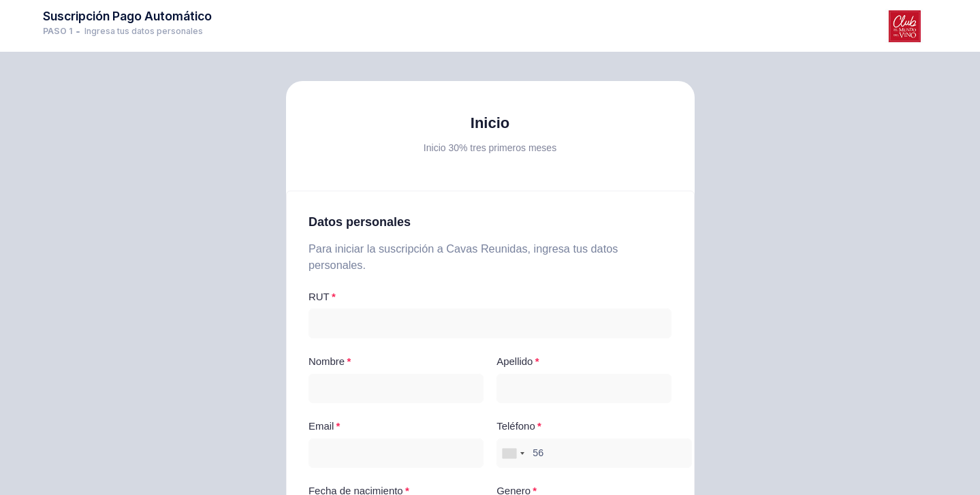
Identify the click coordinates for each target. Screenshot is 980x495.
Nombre (327, 361)
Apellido (515, 361)
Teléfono (516, 426)
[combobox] (513, 453)
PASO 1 (58, 31)
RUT (319, 297)
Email (321, 426)
